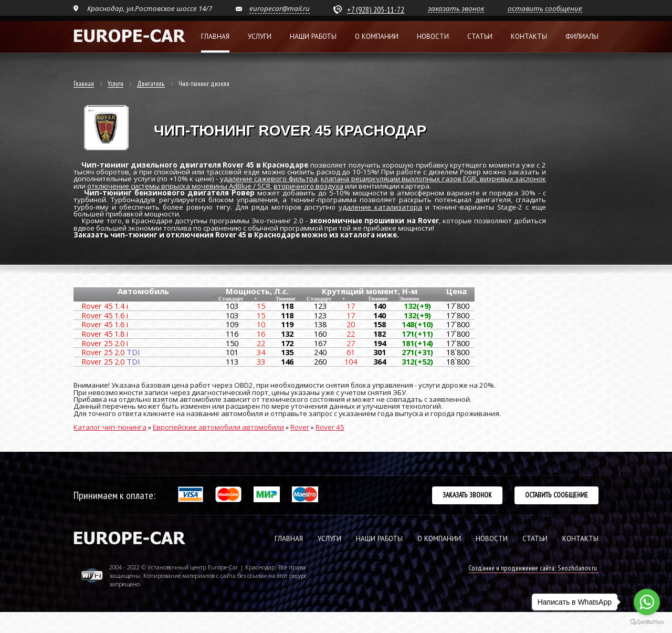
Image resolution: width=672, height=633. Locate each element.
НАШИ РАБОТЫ (379, 538)
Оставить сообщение (556, 495)
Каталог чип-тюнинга (110, 427)
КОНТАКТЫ (580, 538)
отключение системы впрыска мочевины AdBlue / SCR (179, 186)
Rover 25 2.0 (111, 352)
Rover (300, 427)
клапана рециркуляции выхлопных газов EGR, (400, 179)
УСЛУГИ (329, 538)
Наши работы (313, 37)
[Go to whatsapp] (647, 602)
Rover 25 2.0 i (105, 343)
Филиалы (582, 37)
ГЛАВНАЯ (289, 538)
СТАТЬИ (535, 538)
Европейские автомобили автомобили (218, 427)
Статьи (480, 37)
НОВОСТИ (492, 538)
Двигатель (151, 84)
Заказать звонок (467, 495)
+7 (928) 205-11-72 (376, 9)
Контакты (529, 37)
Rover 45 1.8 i (105, 334)
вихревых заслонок (513, 179)
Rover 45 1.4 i (105, 306)
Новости (433, 37)
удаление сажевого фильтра (269, 179)
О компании (377, 37)
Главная (215, 37)
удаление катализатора (380, 207)
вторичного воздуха (308, 186)
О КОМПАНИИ (439, 538)
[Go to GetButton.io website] (647, 622)
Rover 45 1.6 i (105, 315)
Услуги (260, 37)
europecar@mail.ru (280, 8)
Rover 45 (330, 427)
